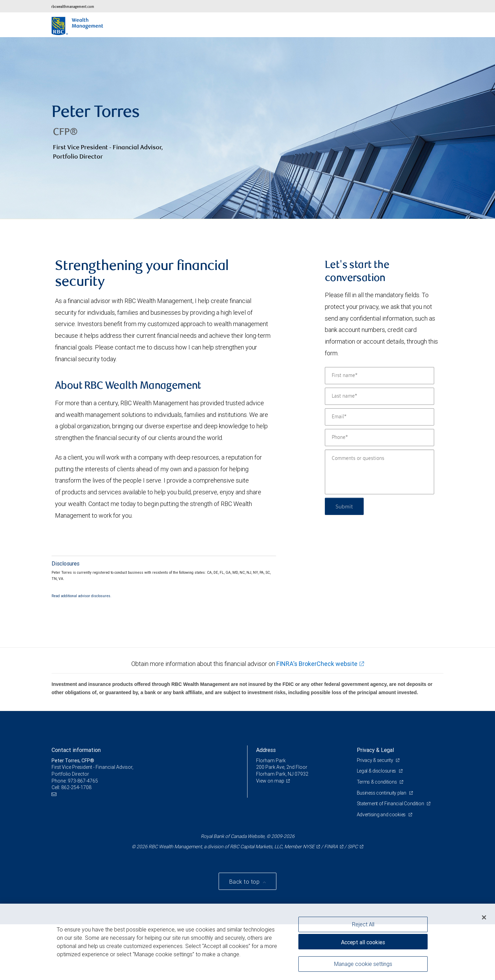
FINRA (331, 847)
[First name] (379, 376)
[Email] (379, 417)
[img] (247, 128)
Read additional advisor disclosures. (81, 596)
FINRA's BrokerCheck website (317, 664)
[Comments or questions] (379, 472)
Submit (344, 506)
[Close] (484, 917)
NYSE (309, 847)
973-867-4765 (83, 781)
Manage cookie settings (363, 964)
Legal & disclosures (377, 771)
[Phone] (379, 438)
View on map (270, 781)
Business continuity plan (382, 793)
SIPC (353, 847)
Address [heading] (266, 750)
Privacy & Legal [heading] (375, 750)
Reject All (363, 924)
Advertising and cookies (382, 815)
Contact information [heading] (76, 750)
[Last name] (379, 396)
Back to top (245, 882)
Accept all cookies (363, 942)
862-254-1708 (76, 787)
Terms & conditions (377, 782)
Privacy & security (376, 760)
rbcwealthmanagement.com (73, 6)
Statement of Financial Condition (391, 804)
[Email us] (55, 794)
